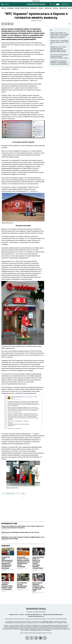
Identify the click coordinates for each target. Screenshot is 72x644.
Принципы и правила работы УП (36, 616)
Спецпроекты (48, 8)
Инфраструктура (25, 8)
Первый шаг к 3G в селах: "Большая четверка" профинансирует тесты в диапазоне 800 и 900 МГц (23, 538)
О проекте (21, 615)
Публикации (10, 8)
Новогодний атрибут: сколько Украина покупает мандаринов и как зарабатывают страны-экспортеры (23, 562)
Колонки (17, 8)
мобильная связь (10, 494)
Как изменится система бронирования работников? (22, 585)
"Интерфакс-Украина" (48, 622)
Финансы (41, 8)
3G (3, 494)
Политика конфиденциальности (33, 615)
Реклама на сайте (13, 615)
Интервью (55, 8)
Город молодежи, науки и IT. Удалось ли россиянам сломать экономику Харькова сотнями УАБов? (38, 563)
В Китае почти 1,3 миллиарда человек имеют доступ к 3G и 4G (20, 532)
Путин (23, 494)
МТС (18, 494)
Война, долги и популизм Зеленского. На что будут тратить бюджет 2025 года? (39, 587)
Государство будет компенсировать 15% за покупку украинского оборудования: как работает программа (7, 563)
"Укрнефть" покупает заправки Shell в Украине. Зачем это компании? (7, 586)
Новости (4, 8)
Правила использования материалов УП (53, 615)
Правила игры (34, 8)
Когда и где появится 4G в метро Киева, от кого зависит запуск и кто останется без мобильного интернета (23, 527)
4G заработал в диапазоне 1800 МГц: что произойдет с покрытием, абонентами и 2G (59, 63)
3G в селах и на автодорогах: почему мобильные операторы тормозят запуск (59, 56)
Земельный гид (63, 8)
